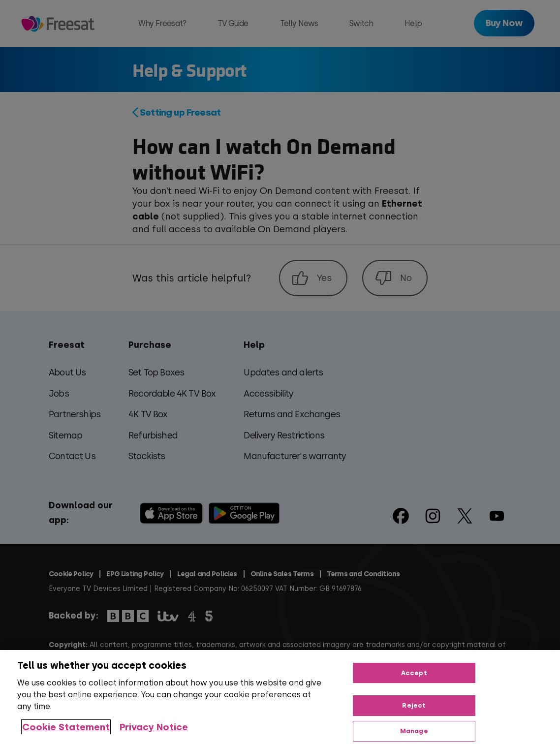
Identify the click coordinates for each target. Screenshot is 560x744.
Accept (414, 673)
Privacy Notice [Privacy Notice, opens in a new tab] (154, 727)
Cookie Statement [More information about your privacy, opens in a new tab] (66, 727)
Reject (414, 705)
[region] (280, 697)
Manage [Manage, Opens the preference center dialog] (414, 731)
